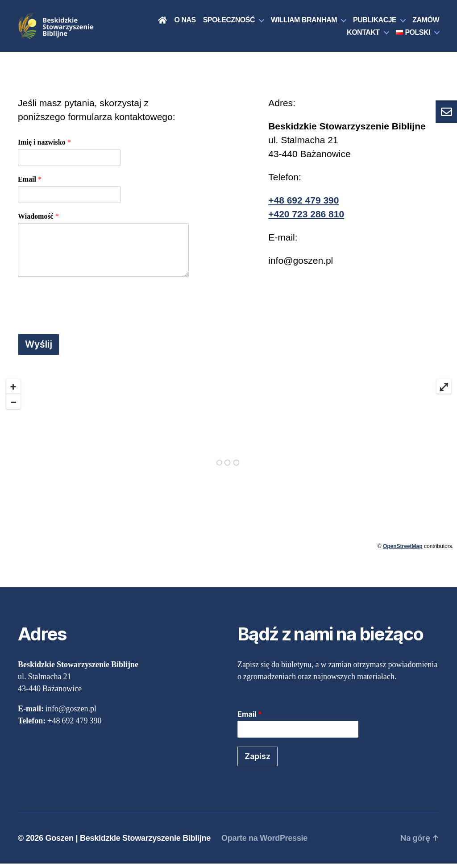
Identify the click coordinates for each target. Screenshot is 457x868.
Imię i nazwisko (44, 147)
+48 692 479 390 (303, 205)
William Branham (304, 22)
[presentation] (86, 307)
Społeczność (229, 22)
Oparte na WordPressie (264, 843)
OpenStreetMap (403, 551)
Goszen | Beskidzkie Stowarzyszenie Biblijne (128, 843)
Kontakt (363, 35)
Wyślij (39, 349)
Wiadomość (38, 221)
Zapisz (258, 761)
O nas (185, 22)
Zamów (426, 22)
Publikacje (375, 22)
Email (30, 184)
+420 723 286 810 (306, 218)
